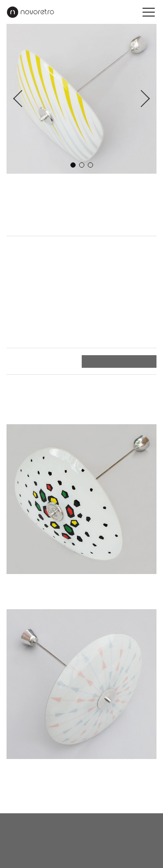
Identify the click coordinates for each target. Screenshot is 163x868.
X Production (97, 857)
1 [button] (73, 165)
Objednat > (137, 361)
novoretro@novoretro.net (81, 825)
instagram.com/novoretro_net (81, 845)
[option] (81, 99)
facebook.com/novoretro (82, 835)
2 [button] (82, 165)
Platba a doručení (34, 361)
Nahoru (145, 798)
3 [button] (90, 165)
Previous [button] (22, 99)
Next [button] (141, 99)
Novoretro (30, 12)
